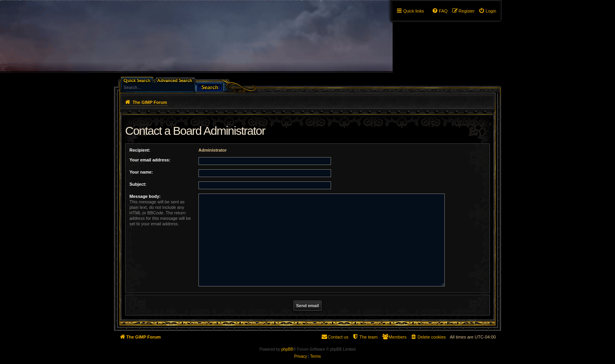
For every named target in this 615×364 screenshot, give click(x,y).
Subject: (138, 184)
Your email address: (150, 160)
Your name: (141, 172)
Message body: (145, 196)
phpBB (287, 349)
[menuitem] (487, 11)
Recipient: (140, 150)
